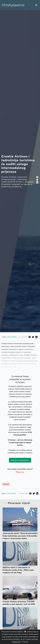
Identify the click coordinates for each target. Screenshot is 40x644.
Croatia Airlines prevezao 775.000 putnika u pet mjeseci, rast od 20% (19, 603)
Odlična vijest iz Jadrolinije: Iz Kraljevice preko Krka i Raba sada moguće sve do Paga (18, 570)
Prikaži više (16, 642)
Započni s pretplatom (20, 460)
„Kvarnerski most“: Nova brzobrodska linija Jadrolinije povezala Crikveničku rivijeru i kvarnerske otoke (20, 536)
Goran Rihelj (12, 337)
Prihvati (25, 642)
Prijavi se (20, 472)
